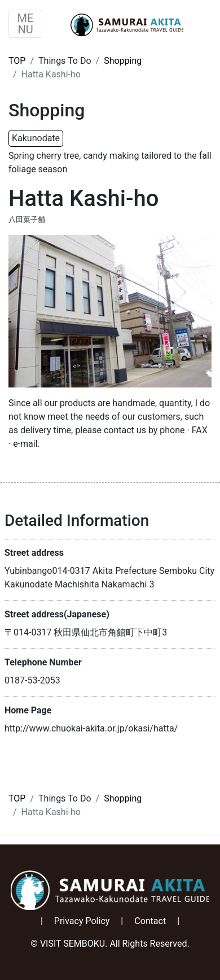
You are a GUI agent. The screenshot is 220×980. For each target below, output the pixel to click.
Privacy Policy (82, 921)
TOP (17, 61)
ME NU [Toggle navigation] (26, 24)
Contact (150, 921)
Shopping (123, 61)
